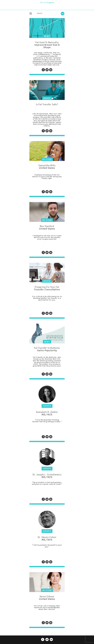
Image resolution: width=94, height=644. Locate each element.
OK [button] (62, 14)
